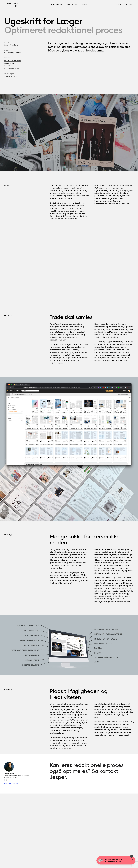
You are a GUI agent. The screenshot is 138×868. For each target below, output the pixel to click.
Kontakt (129, 4)
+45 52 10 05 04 (10, 778)
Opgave (8, 315)
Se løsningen (9, 74)
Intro (6, 185)
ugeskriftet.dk (9, 76)
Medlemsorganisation (12, 53)
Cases (85, 4)
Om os (118, 4)
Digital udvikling (10, 63)
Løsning (8, 535)
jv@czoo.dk (8, 780)
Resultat (8, 689)
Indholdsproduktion (11, 66)
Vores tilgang (56, 4)
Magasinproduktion (12, 69)
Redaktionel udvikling (12, 60)
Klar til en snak (10, 783)
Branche (7, 50)
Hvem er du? (72, 4)
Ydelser (7, 58)
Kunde (7, 42)
